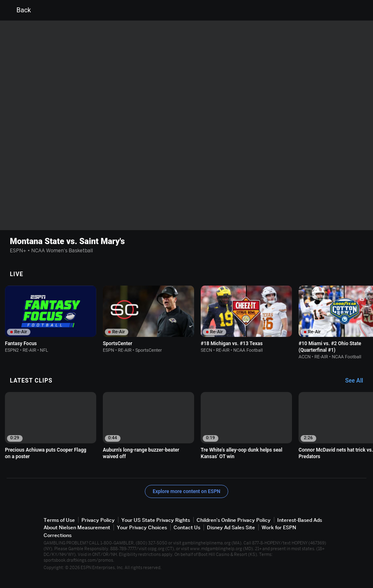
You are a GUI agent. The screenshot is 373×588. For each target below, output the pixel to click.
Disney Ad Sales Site (231, 527)
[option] (51, 319)
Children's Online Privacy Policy (234, 520)
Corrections (58, 535)
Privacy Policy (98, 520)
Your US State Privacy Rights (156, 520)
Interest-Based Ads (300, 520)
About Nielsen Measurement (77, 527)
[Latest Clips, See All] (358, 381)
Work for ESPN (279, 527)
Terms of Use (59, 520)
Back (19, 10)
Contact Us (187, 527)
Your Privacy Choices (142, 527)
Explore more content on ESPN (186, 491)
